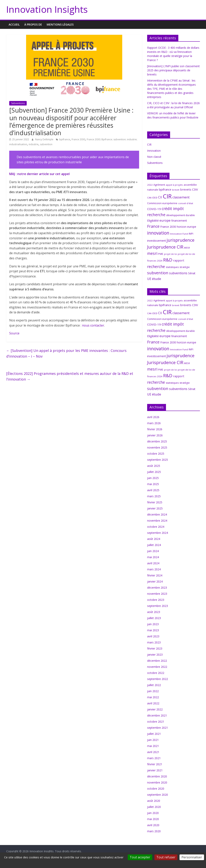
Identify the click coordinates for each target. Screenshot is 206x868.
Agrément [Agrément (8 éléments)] (159, 185)
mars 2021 (154, 758)
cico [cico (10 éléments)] (155, 197)
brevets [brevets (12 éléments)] (186, 189)
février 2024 (155, 575)
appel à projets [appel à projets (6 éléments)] (174, 185)
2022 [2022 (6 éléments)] (150, 185)
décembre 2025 (157, 441)
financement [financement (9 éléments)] (179, 221)
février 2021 (155, 764)
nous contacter (93, 325)
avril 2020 (153, 825)
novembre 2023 (157, 594)
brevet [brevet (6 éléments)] (176, 190)
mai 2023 (153, 630)
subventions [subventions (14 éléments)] (178, 273)
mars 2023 (154, 642)
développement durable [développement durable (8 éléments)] (180, 215)
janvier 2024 (155, 581)
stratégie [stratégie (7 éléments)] (185, 267)
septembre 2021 (158, 728)
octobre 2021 (156, 722)
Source (14, 333)
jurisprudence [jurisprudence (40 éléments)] (180, 240)
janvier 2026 (155, 435)
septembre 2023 (158, 606)
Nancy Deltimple (45, 139)
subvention (46, 144)
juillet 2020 (154, 807)
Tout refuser (166, 857)
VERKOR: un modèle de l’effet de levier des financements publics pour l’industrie (173, 117)
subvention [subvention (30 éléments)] (158, 273)
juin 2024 (153, 551)
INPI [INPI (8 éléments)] (191, 234)
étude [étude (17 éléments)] (157, 279)
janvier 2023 (155, 655)
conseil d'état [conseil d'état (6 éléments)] (186, 203)
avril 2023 (153, 636)
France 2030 (78, 139)
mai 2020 (153, 819)
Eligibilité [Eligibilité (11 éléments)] (153, 220)
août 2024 (154, 539)
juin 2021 (153, 740)
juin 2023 (153, 624)
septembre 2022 (158, 679)
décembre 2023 (157, 588)
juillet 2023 (154, 618)
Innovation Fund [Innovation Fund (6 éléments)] (179, 234)
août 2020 (154, 801)
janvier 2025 (155, 508)
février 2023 (155, 648)
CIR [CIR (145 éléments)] (167, 196)
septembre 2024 (158, 533)
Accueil (14, 24)
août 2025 (154, 466)
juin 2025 (153, 478)
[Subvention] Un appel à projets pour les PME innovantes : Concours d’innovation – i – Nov (66, 353)
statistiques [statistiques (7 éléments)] (172, 267)
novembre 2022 (157, 667)
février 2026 (155, 429)
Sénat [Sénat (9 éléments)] (192, 273)
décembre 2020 (157, 776)
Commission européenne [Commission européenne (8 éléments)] (162, 203)
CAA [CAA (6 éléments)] (149, 198)
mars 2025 (154, 496)
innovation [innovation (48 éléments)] (158, 233)
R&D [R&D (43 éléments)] (168, 260)
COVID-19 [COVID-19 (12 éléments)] (154, 209)
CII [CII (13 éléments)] (160, 197)
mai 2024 (153, 557)
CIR (149, 145)
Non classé (154, 157)
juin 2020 (153, 813)
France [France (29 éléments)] (153, 226)
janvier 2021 (155, 770)
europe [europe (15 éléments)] (165, 220)
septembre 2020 (158, 795)
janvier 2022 (155, 709)
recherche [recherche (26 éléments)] (156, 267)
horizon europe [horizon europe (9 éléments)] (186, 227)
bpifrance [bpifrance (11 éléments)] (165, 189)
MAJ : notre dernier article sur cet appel (39, 174)
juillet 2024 (154, 545)
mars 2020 (154, 831)
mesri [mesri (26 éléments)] (152, 253)
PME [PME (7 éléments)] (161, 254)
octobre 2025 (156, 454)
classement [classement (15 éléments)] (181, 197)
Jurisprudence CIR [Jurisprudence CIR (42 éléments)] (165, 247)
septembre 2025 (158, 460)
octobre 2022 (156, 673)
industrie (34, 144)
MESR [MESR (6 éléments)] (187, 248)
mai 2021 (153, 746)
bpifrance (65, 139)
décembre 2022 (157, 661)
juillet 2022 (154, 685)
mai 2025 (153, 484)
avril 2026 (153, 417)
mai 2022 (153, 697)
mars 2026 (154, 423)
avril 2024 (153, 563)
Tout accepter (140, 857)
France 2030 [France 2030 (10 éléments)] (168, 227)
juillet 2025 (154, 472)
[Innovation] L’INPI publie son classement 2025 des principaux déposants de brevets (173, 70)
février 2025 (155, 502)
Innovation (154, 151)
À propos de (33, 24)
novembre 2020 (157, 782)
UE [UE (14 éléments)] (149, 279)
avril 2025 (153, 490)
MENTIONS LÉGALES (60, 24)
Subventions (18, 103)
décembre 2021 (157, 715)
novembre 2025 (157, 447)
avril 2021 (153, 752)
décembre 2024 (157, 514)
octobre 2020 (156, 789)
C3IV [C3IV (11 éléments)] (195, 189)
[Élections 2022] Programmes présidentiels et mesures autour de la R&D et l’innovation (70, 376)
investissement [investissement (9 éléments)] (156, 241)
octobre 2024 (156, 527)
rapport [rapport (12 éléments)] (179, 260)
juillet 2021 (154, 734)
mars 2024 (154, 569)
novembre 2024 (157, 521)
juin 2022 (153, 691)
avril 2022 (153, 703)
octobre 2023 (156, 600)
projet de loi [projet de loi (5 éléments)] (170, 254)
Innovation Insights (47, 9)
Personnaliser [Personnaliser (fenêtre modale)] (192, 857)
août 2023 (154, 612)
